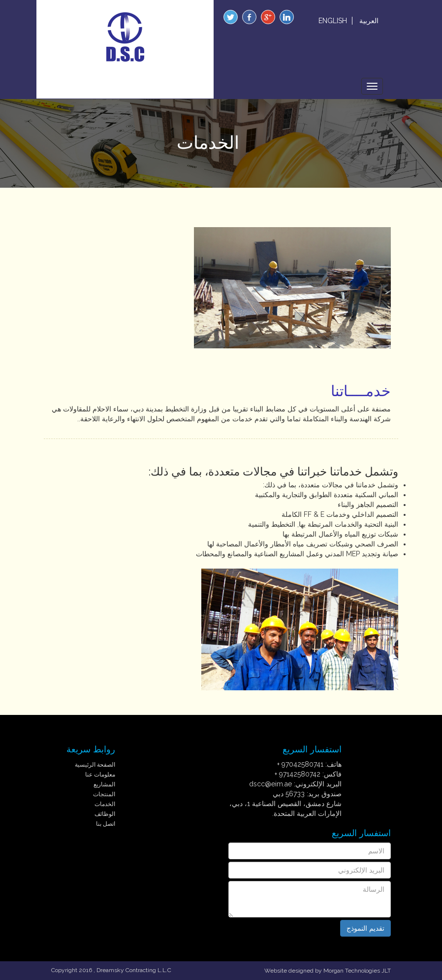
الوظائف (105, 814)
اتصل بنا (106, 824)
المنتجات (104, 794)
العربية (369, 21)
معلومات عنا (100, 775)
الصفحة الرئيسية (95, 765)
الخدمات (105, 804)
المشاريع (104, 784)
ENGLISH (333, 21)
